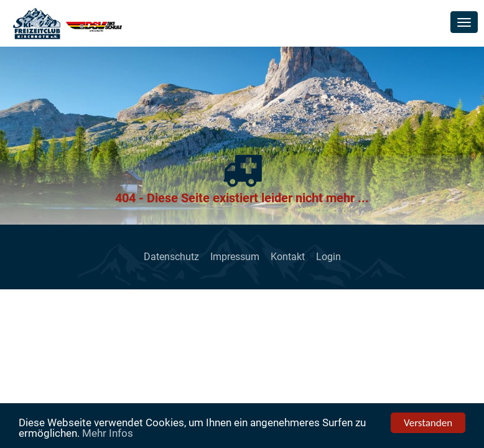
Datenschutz (171, 257)
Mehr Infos (108, 434)
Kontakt (288, 257)
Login (328, 257)
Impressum (235, 257)
